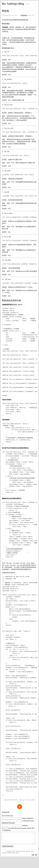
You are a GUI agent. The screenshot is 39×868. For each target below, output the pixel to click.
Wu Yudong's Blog (13, 4)
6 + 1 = (4, 828)
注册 (33, 857)
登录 (36, 857)
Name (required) (28, 818)
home (27, 4)
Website (25, 826)
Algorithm (24, 15)
